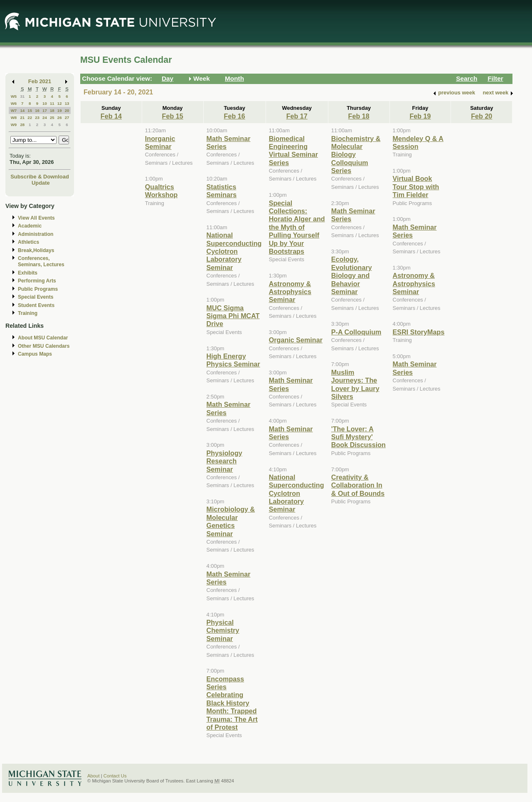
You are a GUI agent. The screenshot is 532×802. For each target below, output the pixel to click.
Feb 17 (297, 116)
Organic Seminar (296, 340)
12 (60, 103)
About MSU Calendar (43, 338)
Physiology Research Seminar (224, 461)
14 (22, 110)
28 (22, 125)
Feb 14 (111, 116)
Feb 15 (173, 116)
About (94, 776)
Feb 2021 (40, 81)
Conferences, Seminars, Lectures (41, 261)
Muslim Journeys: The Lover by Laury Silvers (355, 384)
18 (52, 110)
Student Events (36, 305)
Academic (30, 226)
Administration (36, 234)
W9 (14, 125)
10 (45, 103)
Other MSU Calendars (44, 346)
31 (22, 96)
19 (60, 110)
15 (30, 110)
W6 (14, 103)
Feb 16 (235, 116)
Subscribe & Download (40, 177)
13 (67, 103)
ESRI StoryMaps (419, 332)
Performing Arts (37, 281)
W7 (14, 110)
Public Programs (38, 289)
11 (52, 103)
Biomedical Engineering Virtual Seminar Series (293, 151)
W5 (14, 96)
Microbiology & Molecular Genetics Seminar (231, 521)
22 (30, 118)
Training (28, 313)
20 (67, 110)
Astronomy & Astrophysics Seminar (290, 292)
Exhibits (28, 273)
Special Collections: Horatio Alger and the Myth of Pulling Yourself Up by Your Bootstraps (297, 227)
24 (45, 118)
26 (60, 118)
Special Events (36, 297)
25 (52, 118)
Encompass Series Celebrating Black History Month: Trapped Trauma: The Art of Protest (232, 703)
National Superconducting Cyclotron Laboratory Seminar (234, 251)
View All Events (36, 218)
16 (37, 110)
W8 (14, 118)
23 (37, 118)
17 (45, 110)
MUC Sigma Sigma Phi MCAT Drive (233, 316)
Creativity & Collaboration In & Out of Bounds (358, 485)
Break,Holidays (36, 250)
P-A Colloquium (356, 332)
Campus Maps (35, 354)
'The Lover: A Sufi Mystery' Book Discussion (358, 437)
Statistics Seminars (222, 191)
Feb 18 (359, 116)
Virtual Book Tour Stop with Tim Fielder (416, 187)
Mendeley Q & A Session (418, 142)
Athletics (28, 242)
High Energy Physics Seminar (233, 360)
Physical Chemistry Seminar (223, 630)
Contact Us (115, 776)
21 (22, 118)
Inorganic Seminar (160, 142)
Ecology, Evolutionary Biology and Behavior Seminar (352, 275)
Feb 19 (420, 116)
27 (67, 118)
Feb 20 (482, 116)
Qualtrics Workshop (161, 191)
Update (41, 183)
